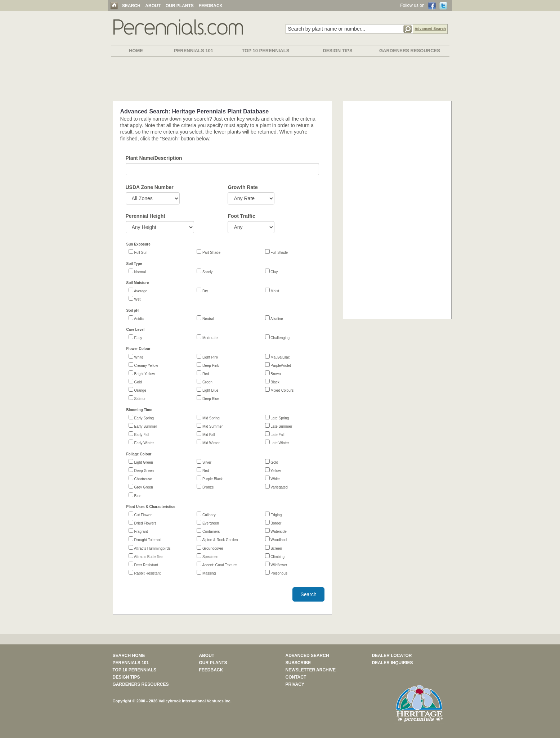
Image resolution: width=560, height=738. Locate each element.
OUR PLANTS (180, 6)
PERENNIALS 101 (194, 51)
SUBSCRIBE (298, 663)
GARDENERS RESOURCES (410, 51)
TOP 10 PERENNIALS (266, 51)
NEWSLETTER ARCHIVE (311, 670)
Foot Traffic (241, 216)
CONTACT (296, 677)
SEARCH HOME (129, 656)
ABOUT (153, 6)
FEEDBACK (211, 6)
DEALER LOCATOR (392, 656)
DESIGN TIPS (337, 51)
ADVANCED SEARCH (307, 656)
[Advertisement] (280, 80)
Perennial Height (145, 216)
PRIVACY (295, 684)
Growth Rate (243, 187)
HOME (136, 51)
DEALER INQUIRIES (393, 663)
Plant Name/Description (154, 158)
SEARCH (131, 6)
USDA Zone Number (150, 187)
